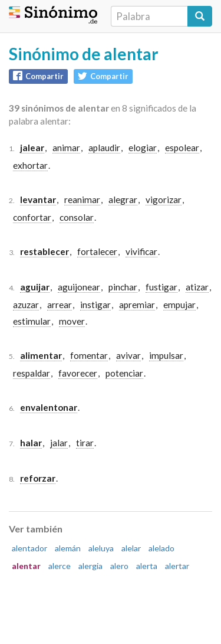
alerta (147, 566)
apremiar (137, 305)
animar (66, 148)
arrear (60, 305)
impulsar (166, 355)
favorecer (78, 373)
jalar (59, 443)
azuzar (26, 305)
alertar (177, 566)
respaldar (32, 373)
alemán (68, 548)
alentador (29, 548)
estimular (32, 321)
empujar (179, 305)
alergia (90, 566)
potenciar (124, 373)
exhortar (30, 165)
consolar (77, 217)
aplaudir (104, 148)
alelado (161, 548)
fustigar (161, 287)
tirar (85, 443)
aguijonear (79, 287)
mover (72, 321)
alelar (131, 548)
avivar (128, 355)
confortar (32, 217)
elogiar (143, 148)
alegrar (123, 200)
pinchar (123, 287)
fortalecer (97, 251)
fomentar (89, 355)
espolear (182, 148)
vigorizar (164, 200)
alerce (60, 566)
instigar (95, 305)
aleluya (101, 548)
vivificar (141, 251)
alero (119, 566)
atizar (197, 287)
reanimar (82, 200)
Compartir (38, 76)
